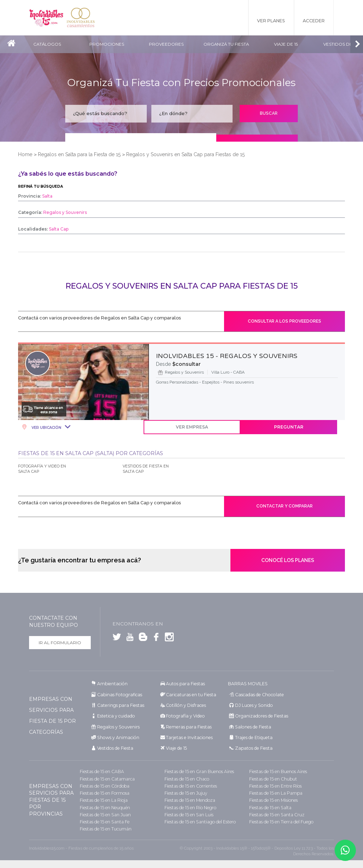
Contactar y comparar (284, 506)
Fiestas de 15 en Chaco (186, 778)
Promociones (108, 44)
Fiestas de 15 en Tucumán (105, 827)
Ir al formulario (60, 643)
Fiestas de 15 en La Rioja (103, 799)
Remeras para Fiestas (188, 726)
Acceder (313, 21)
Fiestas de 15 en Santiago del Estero (199, 820)
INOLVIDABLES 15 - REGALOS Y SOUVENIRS (227, 356)
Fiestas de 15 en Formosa (104, 792)
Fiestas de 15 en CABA (101, 771)
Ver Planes (268, 21)
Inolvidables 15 (47, 18)
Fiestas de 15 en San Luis (188, 813)
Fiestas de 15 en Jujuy (185, 792)
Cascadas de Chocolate (258, 694)
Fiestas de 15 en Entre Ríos (275, 785)
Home (25, 154)
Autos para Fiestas (185, 684)
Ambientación (112, 684)
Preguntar (296, 427)
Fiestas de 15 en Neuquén (105, 806)
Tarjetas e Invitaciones (188, 737)
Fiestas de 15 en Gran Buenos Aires (198, 771)
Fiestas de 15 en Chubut (273, 778)
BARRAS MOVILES (247, 684)
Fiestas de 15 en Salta (269, 806)
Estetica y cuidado (115, 716)
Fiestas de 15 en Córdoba (104, 785)
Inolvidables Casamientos (82, 18)
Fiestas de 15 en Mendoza (189, 799)
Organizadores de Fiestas (260, 716)
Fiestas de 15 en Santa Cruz (276, 813)
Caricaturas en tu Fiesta (190, 694)
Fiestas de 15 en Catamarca (106, 778)
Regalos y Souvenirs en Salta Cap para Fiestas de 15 (185, 154)
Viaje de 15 (288, 44)
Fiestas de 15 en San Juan (104, 813)
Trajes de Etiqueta (253, 737)
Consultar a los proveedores (284, 321)
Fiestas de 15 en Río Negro (190, 806)
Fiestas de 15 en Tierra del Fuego (281, 820)
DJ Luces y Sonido (253, 705)
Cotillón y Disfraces (185, 705)
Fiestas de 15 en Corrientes (190, 785)
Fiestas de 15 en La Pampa (275, 792)
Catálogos (47, 44)
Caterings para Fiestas (120, 705)
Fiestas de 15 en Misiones (273, 799)
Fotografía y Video (184, 716)
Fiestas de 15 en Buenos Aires (278, 771)
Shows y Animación (117, 737)
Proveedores (168, 44)
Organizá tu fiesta (228, 44)
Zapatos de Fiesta (253, 747)
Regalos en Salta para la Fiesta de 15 (79, 154)
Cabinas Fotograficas (119, 694)
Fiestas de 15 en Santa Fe (104, 820)
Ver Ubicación (46, 428)
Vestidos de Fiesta (114, 747)
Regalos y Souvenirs (117, 726)
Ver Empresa (198, 427)
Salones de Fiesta (252, 726)
